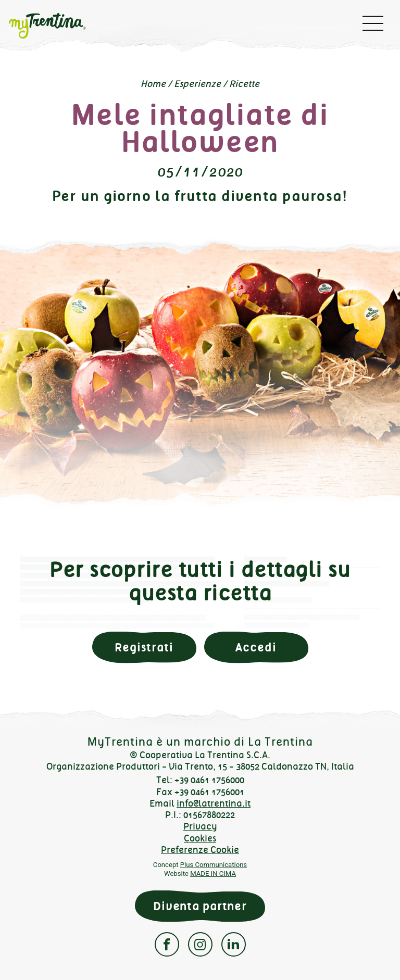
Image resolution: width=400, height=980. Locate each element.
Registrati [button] (144, 648)
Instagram (200, 944)
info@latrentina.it (214, 803)
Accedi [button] (256, 648)
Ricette (244, 84)
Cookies (200, 838)
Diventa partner (200, 906)
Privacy (200, 826)
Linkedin (234, 944)
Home (153, 84)
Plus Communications (214, 865)
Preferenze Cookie (200, 850)
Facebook (167, 944)
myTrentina (55, 26)
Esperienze (197, 84)
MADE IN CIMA (213, 874)
